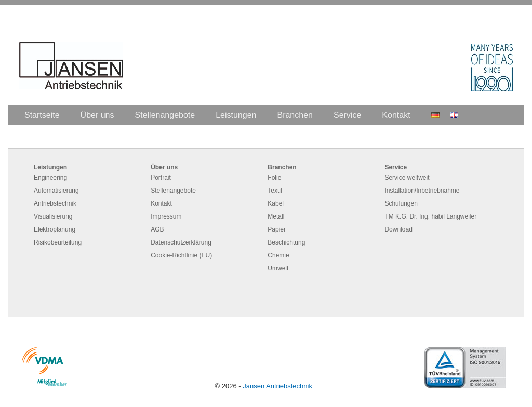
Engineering (50, 178)
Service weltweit (407, 178)
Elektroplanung (55, 229)
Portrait (161, 178)
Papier (277, 229)
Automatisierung (56, 191)
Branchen (295, 115)
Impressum (166, 216)
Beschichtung (286, 242)
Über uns (97, 115)
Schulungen (401, 203)
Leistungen (236, 115)
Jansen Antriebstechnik (277, 386)
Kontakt (396, 115)
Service (347, 115)
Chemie (278, 255)
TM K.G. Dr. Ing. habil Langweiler (430, 216)
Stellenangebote (165, 115)
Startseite (42, 115)
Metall (276, 216)
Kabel (276, 203)
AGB (157, 229)
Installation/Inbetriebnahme (422, 191)
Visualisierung (53, 216)
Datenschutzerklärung (181, 242)
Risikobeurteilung (58, 242)
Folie (274, 178)
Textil (275, 191)
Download (398, 229)
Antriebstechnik (55, 203)
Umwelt (278, 268)
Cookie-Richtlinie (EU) (181, 255)
